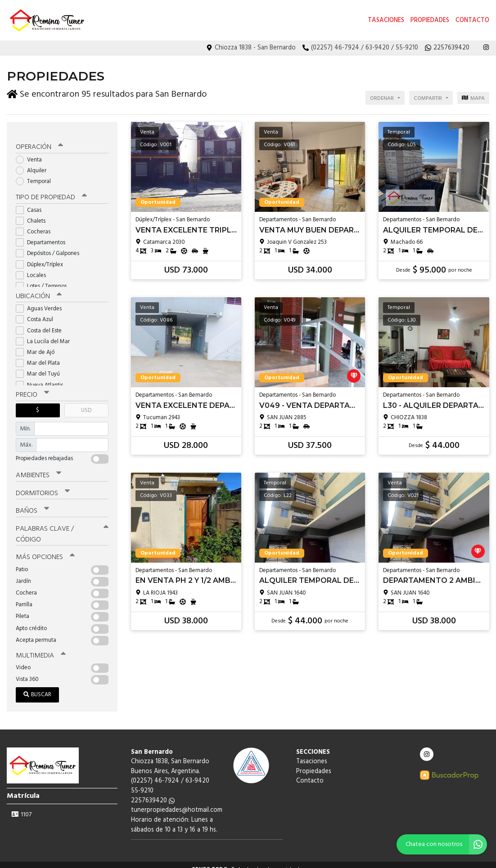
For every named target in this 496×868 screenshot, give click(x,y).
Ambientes (38, 468)
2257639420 (153, 791)
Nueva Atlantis (42, 378)
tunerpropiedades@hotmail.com (177, 801)
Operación (39, 140)
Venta (32, 153)
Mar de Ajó (38, 345)
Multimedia (40, 646)
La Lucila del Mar (46, 334)
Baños (32, 503)
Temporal (36, 175)
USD (86, 403)
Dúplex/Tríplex (42, 257)
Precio (32, 388)
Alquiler (34, 163)
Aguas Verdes (42, 302)
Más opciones (45, 548)
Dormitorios (43, 485)
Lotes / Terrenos (44, 279)
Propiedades (430, 20)
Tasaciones (386, 20)
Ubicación (38, 289)
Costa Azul (37, 312)
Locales (34, 268)
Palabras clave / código (62, 526)
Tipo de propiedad (51, 191)
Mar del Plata (41, 356)
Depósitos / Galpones (50, 247)
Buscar (37, 685)
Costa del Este (42, 323)
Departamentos (43, 235)
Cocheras (36, 225)
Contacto (472, 20)
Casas (32, 203)
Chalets (34, 214)
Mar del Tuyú (41, 367)
